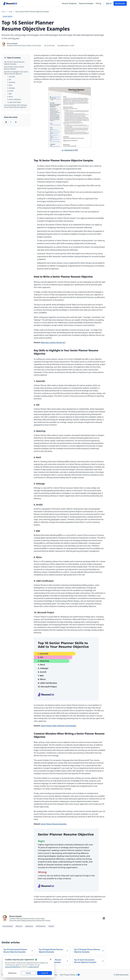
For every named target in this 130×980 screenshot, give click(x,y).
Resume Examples (86, 3)
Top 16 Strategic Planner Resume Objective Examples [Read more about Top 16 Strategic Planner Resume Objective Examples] (89, 951)
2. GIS (9, 79)
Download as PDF (70, 150)
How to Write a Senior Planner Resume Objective (14, 68)
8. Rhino (10, 97)
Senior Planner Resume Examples (54, 824)
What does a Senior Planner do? (53, 343)
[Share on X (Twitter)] (6, 122)
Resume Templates (69, 3)
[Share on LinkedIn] (16, 122)
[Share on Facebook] (11, 122)
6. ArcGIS (10, 91)
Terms (55, 975)
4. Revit (10, 85)
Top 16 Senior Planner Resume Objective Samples (14, 63)
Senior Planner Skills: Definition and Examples (58, 726)
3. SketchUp (11, 82)
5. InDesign (11, 88)
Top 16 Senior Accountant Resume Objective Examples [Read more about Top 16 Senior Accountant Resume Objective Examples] (89, 961)
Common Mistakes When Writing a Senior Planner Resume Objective (16, 106)
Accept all (44, 973)
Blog (10, 12)
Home (4, 12)
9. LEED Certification (14, 99)
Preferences (12, 973)
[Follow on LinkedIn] (104, 918)
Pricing (98, 3)
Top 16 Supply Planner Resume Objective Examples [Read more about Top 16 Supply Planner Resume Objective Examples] (54, 951)
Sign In (109, 3)
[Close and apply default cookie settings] (51, 959)
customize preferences (13, 967)
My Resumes (120, 3)
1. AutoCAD (11, 77)
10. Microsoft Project (14, 102)
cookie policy (33, 967)
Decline (28, 973)
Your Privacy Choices (70, 975)
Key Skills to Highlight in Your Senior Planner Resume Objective (16, 73)
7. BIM (9, 94)
